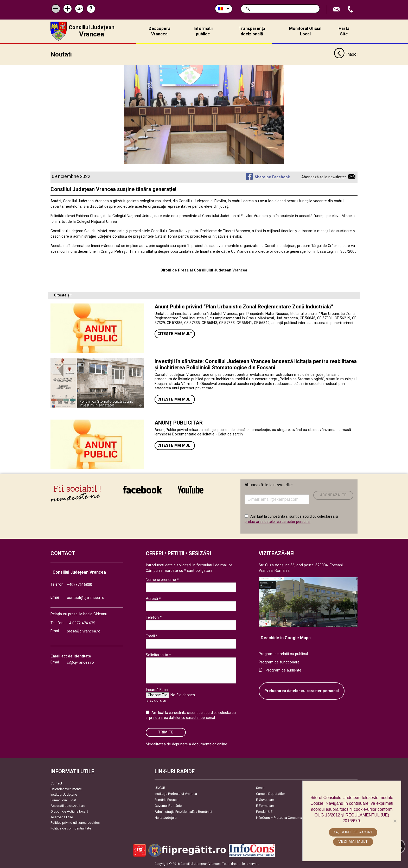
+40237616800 (79, 584)
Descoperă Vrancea (160, 31)
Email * (152, 636)
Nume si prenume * (162, 579)
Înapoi (346, 54)
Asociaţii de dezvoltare (68, 805)
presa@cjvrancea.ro (84, 631)
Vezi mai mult (353, 841)
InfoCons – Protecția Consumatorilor (283, 817)
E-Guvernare (265, 799)
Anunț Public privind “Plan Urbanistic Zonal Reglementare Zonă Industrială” (244, 306)
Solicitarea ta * (158, 654)
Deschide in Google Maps (286, 637)
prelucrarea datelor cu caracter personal (278, 521)
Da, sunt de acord (353, 832)
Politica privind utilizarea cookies (75, 822)
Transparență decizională (252, 31)
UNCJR (160, 787)
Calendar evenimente (66, 788)
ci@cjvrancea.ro (80, 662)
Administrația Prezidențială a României (183, 811)
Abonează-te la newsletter (324, 177)
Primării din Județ (63, 800)
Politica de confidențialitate (71, 828)
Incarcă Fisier (157, 689)
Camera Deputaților (270, 793)
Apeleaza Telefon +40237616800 (351, 9)
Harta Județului (166, 817)
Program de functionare (279, 662)
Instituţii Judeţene (64, 794)
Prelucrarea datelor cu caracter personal (302, 691)
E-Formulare (265, 805)
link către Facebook (142, 489)
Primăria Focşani (167, 799)
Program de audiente (283, 670)
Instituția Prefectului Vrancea (176, 793)
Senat (260, 787)
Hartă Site (344, 31)
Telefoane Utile (62, 817)
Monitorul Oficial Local (305, 31)
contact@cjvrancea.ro (86, 597)
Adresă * (153, 598)
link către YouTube (191, 489)
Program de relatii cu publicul (283, 654)
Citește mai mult (175, 334)
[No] (395, 821)
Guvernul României (168, 805)
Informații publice (203, 31)
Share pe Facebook (272, 177)
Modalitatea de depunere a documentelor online (186, 744)
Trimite (166, 732)
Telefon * (154, 617)
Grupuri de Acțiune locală (69, 811)
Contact (56, 783)
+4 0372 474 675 (81, 623)
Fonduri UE (264, 811)
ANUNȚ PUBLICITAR (179, 422)
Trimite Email (337, 9)
